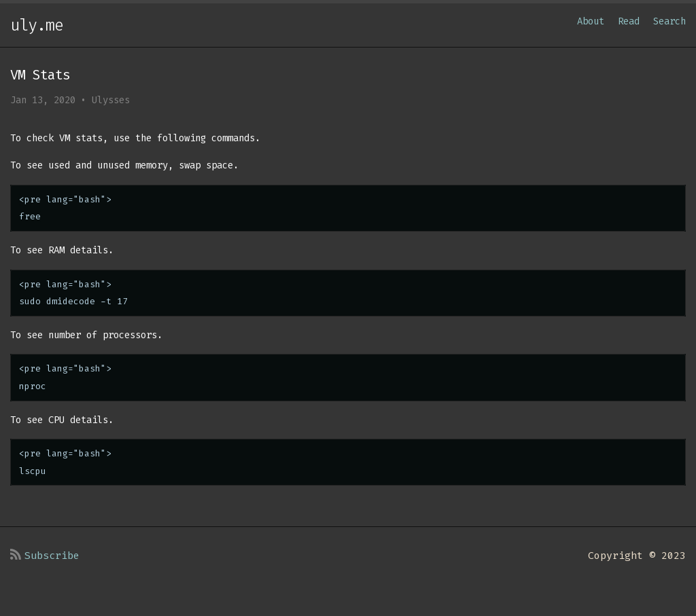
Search (669, 21)
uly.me (37, 25)
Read (629, 21)
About (591, 21)
